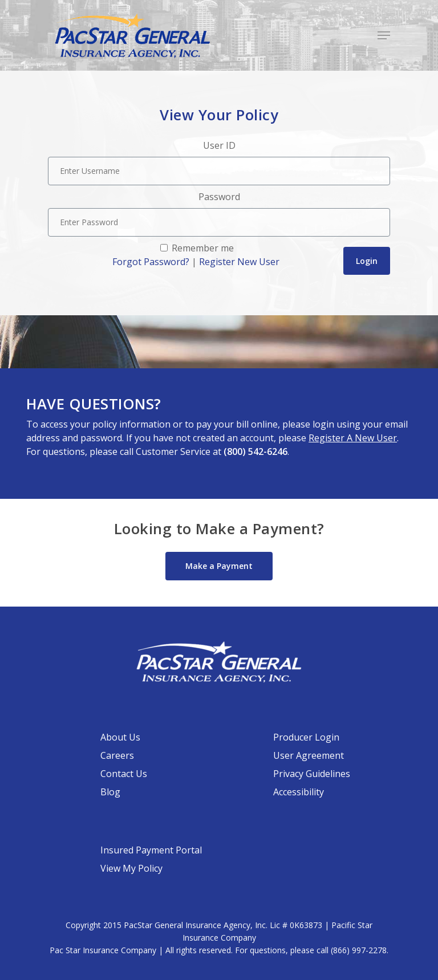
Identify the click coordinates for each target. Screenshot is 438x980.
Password (219, 197)
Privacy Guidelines (312, 774)
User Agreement (309, 755)
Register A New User (353, 438)
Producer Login (306, 737)
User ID (219, 145)
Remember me (202, 248)
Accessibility (299, 792)
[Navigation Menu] (384, 35)
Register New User (239, 262)
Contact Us (124, 774)
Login (367, 261)
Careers (117, 755)
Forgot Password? (151, 262)
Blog (110, 792)
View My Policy (131, 868)
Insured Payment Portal (151, 850)
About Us (120, 737)
